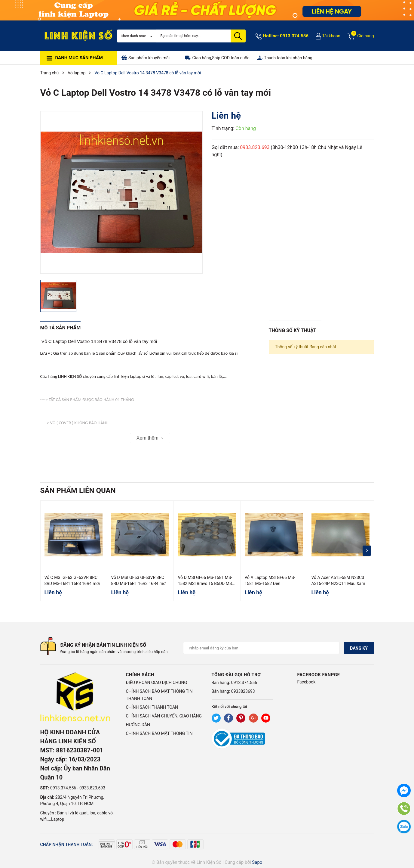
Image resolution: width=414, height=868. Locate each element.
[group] (121, 192)
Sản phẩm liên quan (78, 490)
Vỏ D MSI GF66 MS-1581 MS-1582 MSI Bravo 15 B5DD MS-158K (206, 583)
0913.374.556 (294, 36)
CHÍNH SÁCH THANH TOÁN (152, 707)
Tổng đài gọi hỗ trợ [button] (236, 675)
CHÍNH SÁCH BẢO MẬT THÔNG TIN (159, 733)
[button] (367, 551)
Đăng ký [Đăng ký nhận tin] (359, 648)
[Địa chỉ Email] (261, 648)
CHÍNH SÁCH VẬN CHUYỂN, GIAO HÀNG (164, 716)
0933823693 (243, 691)
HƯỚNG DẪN (138, 725)
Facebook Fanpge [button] (319, 675)
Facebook (307, 682)
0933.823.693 (255, 147)
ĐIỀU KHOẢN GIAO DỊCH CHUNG (156, 683)
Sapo (257, 862)
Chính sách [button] (140, 675)
